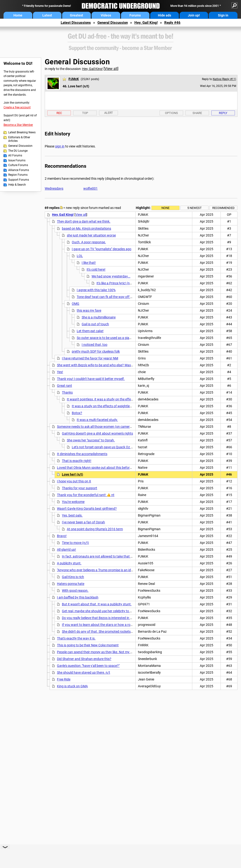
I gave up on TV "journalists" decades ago (102, 249)
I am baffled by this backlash (78, 597)
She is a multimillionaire (99, 317)
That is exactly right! (77, 461)
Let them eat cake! (90, 331)
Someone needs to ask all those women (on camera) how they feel (105, 427)
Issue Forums (17, 160)
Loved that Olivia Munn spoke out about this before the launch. (103, 468)
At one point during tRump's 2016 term (95, 529)
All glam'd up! (66, 550)
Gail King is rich (73, 577)
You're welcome (73, 502)
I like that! (89, 263)
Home (18, 15)
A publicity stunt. (69, 563)
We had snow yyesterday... (111, 276)
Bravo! (62, 536)
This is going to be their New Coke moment (88, 645)
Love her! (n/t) (72, 474)
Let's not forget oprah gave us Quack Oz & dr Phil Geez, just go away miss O (127, 447)
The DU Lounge (18, 151)
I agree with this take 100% (96, 290)
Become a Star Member (18, 125)
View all (111, 69)
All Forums (15, 155)
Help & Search (17, 185)
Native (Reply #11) (224, 79)
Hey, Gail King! (146, 23)
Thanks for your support (80, 488)
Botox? (77, 413)
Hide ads (165, 15)
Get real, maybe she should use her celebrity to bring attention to (108, 611)
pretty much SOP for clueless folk (96, 351)
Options (171, 113)
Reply (223, 113)
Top (85, 113)
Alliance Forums (19, 170)
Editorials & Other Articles (19, 139)
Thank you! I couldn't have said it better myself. (91, 379)
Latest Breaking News (22, 132)
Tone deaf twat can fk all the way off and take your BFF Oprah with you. (129, 297)
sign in (60, 146)
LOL (80, 256)
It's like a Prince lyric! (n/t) (115, 283)
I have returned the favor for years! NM (90, 358)
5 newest (195, 208)
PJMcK (74, 79)
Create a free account (17, 107)
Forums (135, 15)
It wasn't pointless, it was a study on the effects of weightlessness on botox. (122, 399)
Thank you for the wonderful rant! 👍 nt (86, 495)
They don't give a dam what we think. (84, 221)
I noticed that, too (94, 345)
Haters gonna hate (71, 584)
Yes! (60, 372)
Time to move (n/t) (75, 543)
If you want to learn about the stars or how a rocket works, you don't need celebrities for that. (129, 625)
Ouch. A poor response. (89, 242)
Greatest (76, 15)
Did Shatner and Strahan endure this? (84, 659)
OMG (76, 304)
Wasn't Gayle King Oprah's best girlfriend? (87, 509)
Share (197, 113)
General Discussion (113, 23)
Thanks (67, 392)
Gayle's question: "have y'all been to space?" (88, 666)
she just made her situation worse (91, 235)
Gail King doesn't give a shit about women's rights (97, 433)
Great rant (64, 386)
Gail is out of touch (95, 324)
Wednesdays (54, 188)
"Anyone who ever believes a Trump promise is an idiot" (96, 570)
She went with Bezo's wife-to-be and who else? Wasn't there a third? (106, 365)
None (165, 208)
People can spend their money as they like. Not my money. (99, 652)
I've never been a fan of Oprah (83, 522)
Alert (109, 113)
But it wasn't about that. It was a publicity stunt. (97, 604)
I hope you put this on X (74, 481)
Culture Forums (18, 165)
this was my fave (89, 310)
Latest (47, 15)
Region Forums (18, 175)
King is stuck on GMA (72, 686)
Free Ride (64, 679)
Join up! (194, 15)
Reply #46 (172, 23)
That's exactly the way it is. (76, 638)
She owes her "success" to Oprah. (91, 440)
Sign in (223, 15)
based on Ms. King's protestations (86, 228)
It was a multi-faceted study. (97, 420)
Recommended (223, 208)
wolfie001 (90, 188)
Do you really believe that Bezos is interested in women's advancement (112, 618)
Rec (59, 113)
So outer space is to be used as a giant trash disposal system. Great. (126, 338)
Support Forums (19, 180)
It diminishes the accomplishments (82, 454)
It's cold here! (96, 269)
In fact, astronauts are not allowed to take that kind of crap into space (113, 556)
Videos (106, 15)
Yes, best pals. (72, 515)
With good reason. (75, 591)
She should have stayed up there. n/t (84, 672)
